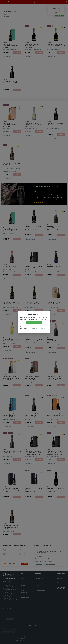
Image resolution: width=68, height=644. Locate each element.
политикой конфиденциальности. (37, 328)
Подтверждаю (34, 323)
